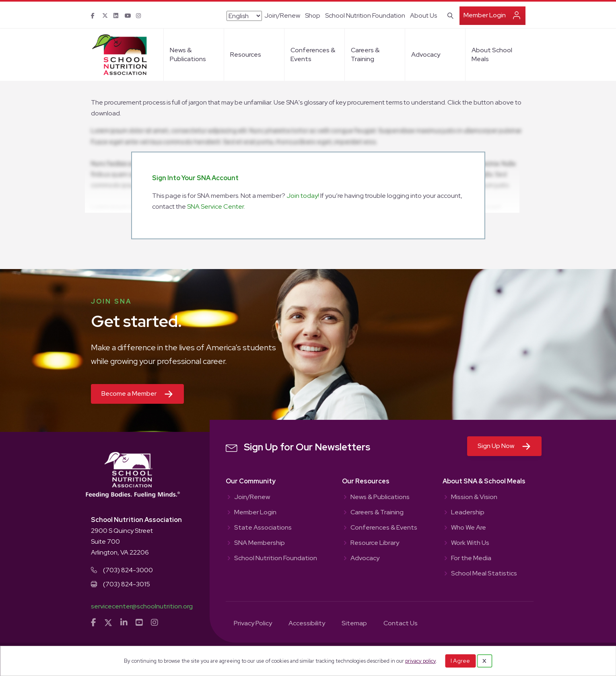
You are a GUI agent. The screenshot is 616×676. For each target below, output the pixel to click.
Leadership (468, 513)
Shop (313, 15)
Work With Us (470, 543)
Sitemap (354, 624)
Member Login (485, 15)
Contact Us (401, 624)
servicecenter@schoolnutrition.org (142, 606)
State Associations (263, 528)
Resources (246, 54)
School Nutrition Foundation (365, 15)
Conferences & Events (313, 54)
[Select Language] (244, 16)
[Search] (449, 15)
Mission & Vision (474, 497)
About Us (423, 15)
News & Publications (188, 54)
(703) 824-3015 (127, 584)
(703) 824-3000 (128, 570)
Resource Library (375, 543)
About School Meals (492, 54)
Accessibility (307, 624)
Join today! (303, 196)
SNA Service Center (215, 206)
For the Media (471, 559)
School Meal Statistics (484, 574)
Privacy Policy (253, 624)
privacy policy (420, 661)
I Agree (460, 661)
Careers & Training (365, 54)
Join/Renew (282, 15)
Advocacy (426, 54)
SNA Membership (260, 543)
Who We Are (469, 528)
